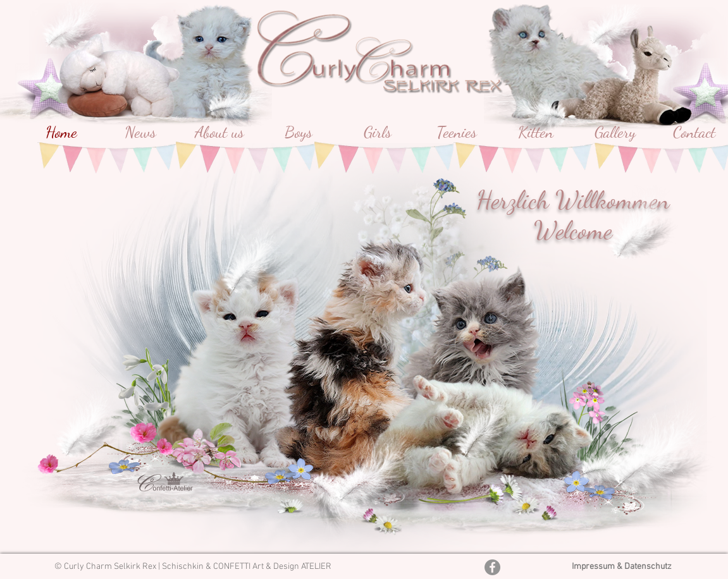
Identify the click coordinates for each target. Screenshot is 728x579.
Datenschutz (648, 567)
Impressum (594, 567)
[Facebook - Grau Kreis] (492, 567)
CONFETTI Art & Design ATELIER (272, 567)
